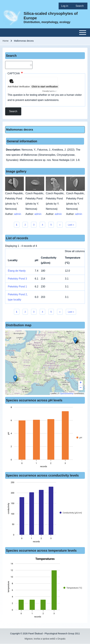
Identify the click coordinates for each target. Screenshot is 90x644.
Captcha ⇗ (49, 91)
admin (18, 214)
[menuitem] (66, 6)
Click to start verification (45, 87)
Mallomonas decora (20, 130)
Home (6, 41)
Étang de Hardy (17, 271)
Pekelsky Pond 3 (17, 279)
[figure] (45, 438)
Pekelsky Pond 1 (17, 287)
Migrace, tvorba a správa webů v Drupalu (45, 639)
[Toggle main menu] (45, 33)
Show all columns (75, 251)
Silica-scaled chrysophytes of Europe (51, 16)
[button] (15, 378)
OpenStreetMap (67, 393)
